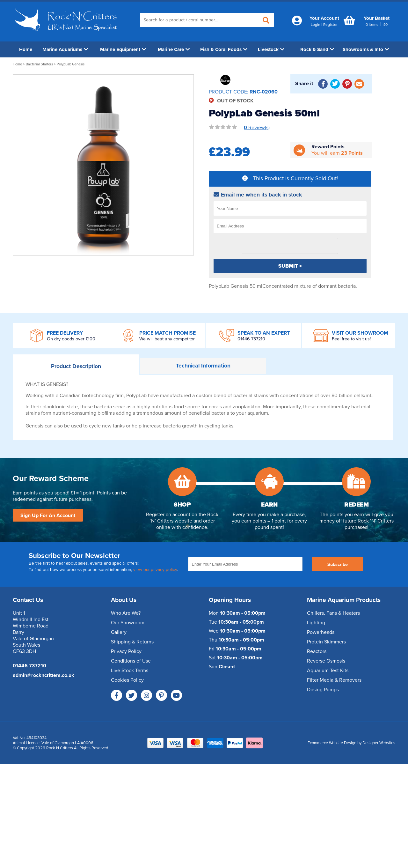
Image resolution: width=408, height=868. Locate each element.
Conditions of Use (131, 661)
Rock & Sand (317, 49)
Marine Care (174, 49)
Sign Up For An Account (48, 516)
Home (26, 49)
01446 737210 (251, 339)
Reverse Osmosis (326, 661)
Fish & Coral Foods (224, 49)
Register (330, 25)
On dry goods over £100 (71, 339)
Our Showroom (128, 623)
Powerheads (321, 632)
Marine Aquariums (65, 49)
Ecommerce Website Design (332, 743)
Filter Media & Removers (334, 680)
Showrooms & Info (366, 49)
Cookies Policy (127, 680)
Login (316, 25)
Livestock (271, 49)
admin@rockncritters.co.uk (44, 675)
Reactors (317, 651)
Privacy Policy (126, 651)
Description (76, 366)
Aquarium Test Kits (328, 671)
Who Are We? (126, 613)
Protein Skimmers (326, 642)
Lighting (316, 623)
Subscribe (338, 564)
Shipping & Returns (132, 642)
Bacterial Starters (39, 64)
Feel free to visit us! (351, 339)
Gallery (119, 632)
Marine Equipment (123, 49)
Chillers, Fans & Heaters (333, 613)
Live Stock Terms (130, 671)
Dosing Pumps (323, 690)
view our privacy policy (155, 570)
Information (203, 366)
